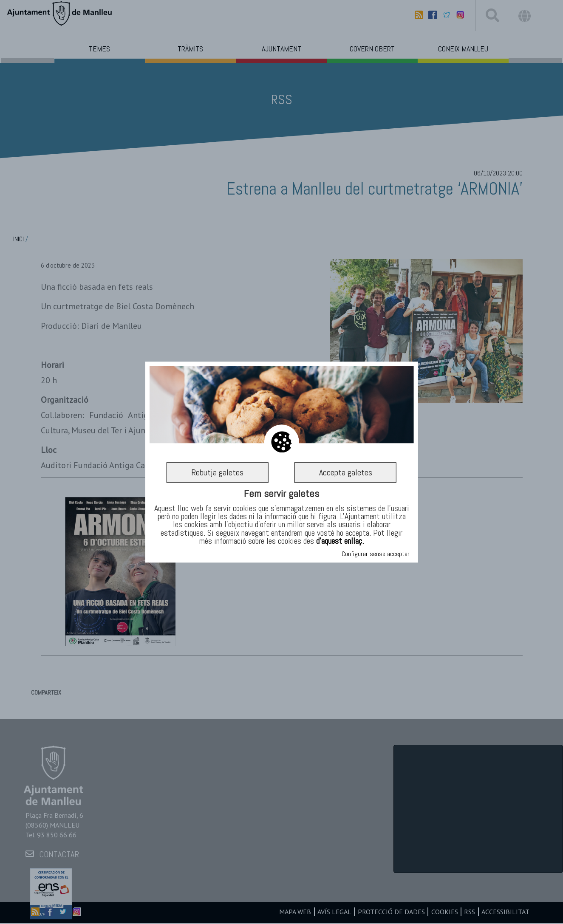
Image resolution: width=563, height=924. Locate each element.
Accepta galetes (346, 472)
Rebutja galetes (218, 472)
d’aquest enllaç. (340, 541)
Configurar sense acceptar (376, 554)
